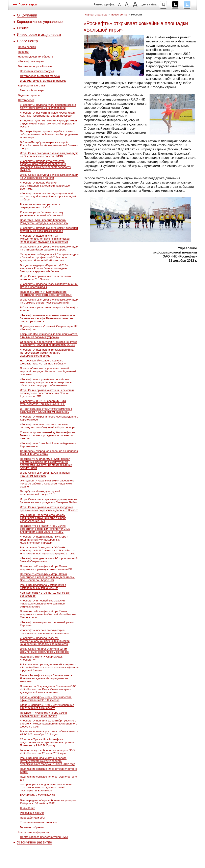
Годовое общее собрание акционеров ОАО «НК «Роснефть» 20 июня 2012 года (47, 752)
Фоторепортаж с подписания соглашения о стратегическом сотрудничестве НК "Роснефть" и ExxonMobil (47, 787)
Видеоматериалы (29, 95)
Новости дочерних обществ (35, 57)
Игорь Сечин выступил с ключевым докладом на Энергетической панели (49, 176)
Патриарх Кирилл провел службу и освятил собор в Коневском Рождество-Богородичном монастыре (49, 134)
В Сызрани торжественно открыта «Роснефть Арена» (49, 309)
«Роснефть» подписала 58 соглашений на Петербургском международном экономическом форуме (47, 353)
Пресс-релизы (27, 47)
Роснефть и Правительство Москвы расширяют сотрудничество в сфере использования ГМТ (43, 518)
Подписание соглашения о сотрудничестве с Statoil (48, 770)
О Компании (27, 15)
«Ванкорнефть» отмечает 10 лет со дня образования (45, 594)
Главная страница (95, 15)
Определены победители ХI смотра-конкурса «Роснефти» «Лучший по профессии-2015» (49, 343)
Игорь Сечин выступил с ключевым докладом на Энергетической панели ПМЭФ (49, 155)
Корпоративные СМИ (31, 86)
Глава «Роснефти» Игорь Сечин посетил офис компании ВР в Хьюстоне (46, 699)
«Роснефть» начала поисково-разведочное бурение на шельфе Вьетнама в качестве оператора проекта (47, 318)
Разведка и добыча (32, 813)
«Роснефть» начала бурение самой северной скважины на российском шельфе (49, 229)
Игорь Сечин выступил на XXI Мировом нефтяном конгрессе (45, 474)
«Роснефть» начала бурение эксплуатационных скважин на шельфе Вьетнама (45, 186)
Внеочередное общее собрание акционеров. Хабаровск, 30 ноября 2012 (48, 802)
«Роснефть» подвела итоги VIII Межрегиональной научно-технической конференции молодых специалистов (45, 641)
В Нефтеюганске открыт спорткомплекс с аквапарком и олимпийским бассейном (46, 410)
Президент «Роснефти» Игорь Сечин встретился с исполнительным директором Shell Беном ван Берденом (47, 577)
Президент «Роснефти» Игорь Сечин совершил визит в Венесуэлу (43, 714)
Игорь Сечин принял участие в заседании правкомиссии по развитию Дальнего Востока (49, 509)
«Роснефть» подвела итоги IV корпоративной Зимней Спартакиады (49, 560)
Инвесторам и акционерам (39, 35)
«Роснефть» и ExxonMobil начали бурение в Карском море (48, 445)
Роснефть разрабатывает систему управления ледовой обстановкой (42, 214)
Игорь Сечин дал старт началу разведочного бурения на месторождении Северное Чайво (48, 501)
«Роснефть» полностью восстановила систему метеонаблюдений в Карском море (48, 426)
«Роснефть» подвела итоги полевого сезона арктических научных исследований (48, 106)
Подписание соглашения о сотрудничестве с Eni (48, 778)
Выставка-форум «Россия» (35, 66)
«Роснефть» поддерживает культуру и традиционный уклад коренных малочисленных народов (44, 540)
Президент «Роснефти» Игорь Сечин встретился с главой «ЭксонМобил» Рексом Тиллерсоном (48, 614)
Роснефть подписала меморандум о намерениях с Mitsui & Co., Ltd (43, 586)
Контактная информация (34, 832)
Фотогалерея (26, 100)
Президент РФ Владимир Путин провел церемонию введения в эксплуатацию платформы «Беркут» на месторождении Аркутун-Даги (46, 463)
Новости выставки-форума (37, 71)
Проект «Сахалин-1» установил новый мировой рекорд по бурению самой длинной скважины (48, 371)
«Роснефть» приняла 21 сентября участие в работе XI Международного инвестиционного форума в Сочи (49, 724)
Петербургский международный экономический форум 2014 (40, 493)
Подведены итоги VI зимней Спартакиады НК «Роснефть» (49, 328)
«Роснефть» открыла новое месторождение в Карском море (49, 418)
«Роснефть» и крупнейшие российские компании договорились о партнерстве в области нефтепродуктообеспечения (46, 382)
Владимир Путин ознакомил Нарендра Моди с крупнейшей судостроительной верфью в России (48, 124)
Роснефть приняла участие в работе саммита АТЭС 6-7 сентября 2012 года (49, 733)
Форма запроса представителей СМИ (44, 837)
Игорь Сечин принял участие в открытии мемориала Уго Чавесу (46, 278)
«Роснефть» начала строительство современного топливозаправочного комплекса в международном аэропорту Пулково (45, 165)
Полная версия (28, 4)
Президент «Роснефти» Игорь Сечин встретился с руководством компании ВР (46, 568)
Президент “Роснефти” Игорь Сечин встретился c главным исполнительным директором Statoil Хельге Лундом (45, 529)
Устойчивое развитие (34, 842)
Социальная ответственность (39, 822)
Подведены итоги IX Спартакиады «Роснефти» (42, 658)
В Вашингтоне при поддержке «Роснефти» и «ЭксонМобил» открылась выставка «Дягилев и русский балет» (49, 667)
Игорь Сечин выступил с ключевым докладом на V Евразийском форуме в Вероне (49, 248)
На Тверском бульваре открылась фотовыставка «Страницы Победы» (43, 362)
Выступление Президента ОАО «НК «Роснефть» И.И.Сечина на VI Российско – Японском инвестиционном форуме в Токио (48, 550)
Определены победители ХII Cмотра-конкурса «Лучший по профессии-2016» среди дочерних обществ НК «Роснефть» (49, 257)
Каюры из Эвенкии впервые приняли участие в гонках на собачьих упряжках (49, 336)
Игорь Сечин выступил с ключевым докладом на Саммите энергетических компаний (49, 301)
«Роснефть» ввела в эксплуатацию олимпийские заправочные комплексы (44, 632)
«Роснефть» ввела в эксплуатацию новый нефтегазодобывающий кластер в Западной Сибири (48, 196)
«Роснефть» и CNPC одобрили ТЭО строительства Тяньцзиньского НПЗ (43, 402)
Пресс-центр (27, 41)
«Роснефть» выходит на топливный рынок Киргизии (47, 624)
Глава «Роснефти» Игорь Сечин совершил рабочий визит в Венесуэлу (47, 706)
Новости (23, 52)
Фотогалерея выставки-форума (40, 76)
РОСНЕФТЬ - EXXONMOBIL (38, 795)
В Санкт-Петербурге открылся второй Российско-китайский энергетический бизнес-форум (49, 145)
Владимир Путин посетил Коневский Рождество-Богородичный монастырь (44, 222)
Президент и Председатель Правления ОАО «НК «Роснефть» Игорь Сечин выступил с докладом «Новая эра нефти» (48, 689)
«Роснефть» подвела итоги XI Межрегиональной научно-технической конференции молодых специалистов (45, 239)
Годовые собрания (32, 827)
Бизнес (23, 28)
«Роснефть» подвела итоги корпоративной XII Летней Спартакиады (49, 285)
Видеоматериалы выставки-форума (43, 81)
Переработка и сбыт (33, 818)
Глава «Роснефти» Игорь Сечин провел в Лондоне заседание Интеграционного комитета (46, 678)
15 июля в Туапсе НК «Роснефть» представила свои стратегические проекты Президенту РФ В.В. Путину (47, 742)
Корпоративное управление (40, 22)
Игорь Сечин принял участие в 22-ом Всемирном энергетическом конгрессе (44, 650)
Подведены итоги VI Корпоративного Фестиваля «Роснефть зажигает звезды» (46, 293)
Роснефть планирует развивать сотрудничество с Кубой (40, 206)
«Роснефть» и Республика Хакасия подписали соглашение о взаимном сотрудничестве (43, 604)
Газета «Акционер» (32, 90)
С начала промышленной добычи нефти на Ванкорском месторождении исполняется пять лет (48, 435)
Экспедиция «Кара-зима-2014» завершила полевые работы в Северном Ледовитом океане (47, 484)
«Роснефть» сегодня (31, 61)
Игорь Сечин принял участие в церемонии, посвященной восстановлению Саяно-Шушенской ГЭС (47, 393)
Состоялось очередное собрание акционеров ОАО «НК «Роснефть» (49, 452)
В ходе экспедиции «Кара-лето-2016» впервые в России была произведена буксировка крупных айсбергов (44, 268)
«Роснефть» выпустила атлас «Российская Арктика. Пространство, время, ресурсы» (47, 114)
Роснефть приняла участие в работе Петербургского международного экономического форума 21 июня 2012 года (48, 761)
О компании (28, 808)
